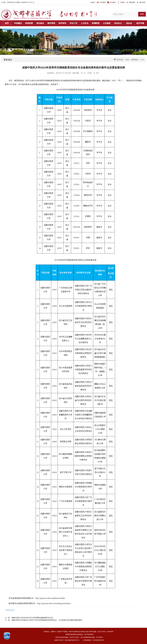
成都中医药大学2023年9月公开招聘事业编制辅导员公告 (32, 618)
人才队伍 (85, 23)
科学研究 (62, 23)
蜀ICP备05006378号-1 (72, 640)
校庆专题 (140, 23)
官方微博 (101, 2)
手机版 (122, 2)
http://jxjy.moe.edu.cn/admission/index (50, 598)
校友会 (129, 23)
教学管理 (51, 23)
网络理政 (131, 2)
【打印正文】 (10, 610)
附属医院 (96, 23)
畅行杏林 (141, 2)
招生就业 (40, 23)
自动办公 (118, 23)
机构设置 (29, 23)
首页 (7, 23)
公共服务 (107, 23)
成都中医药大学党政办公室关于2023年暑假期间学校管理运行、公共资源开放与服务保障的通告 (47, 620)
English (93, 2)
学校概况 (18, 23)
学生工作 (73, 23)
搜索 (142, 14)
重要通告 (135, 60)
